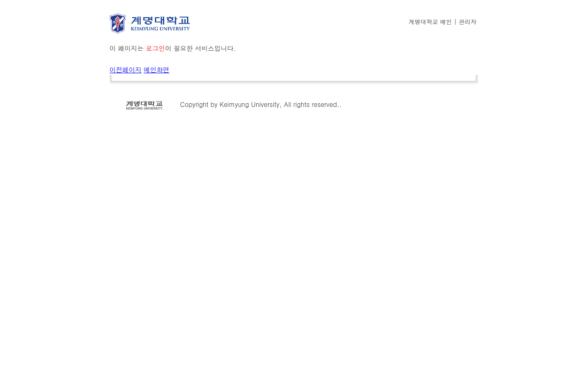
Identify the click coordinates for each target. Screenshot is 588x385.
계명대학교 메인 (430, 21)
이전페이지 (126, 69)
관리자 (467, 21)
